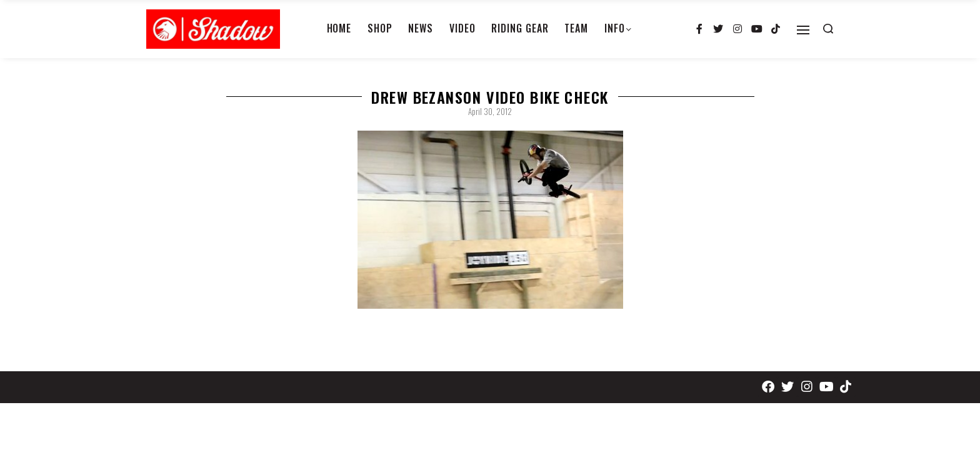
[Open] (803, 30)
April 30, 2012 (490, 111)
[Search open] (828, 29)
